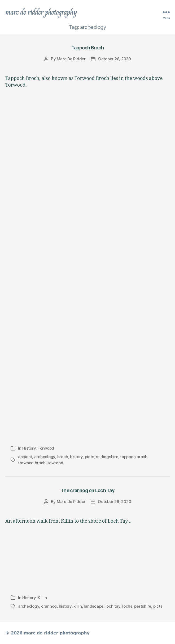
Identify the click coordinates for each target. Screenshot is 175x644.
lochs (127, 606)
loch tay (113, 606)
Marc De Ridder (71, 59)
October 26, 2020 (114, 502)
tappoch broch (134, 457)
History (29, 448)
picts (89, 457)
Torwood (46, 448)
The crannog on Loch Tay (87, 490)
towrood (55, 463)
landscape (94, 606)
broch (63, 457)
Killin (42, 598)
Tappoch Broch (87, 48)
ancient (25, 457)
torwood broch (32, 463)
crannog (49, 606)
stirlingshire (107, 457)
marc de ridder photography (41, 12)
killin (78, 606)
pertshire (143, 606)
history (76, 457)
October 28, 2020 (115, 59)
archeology (45, 457)
